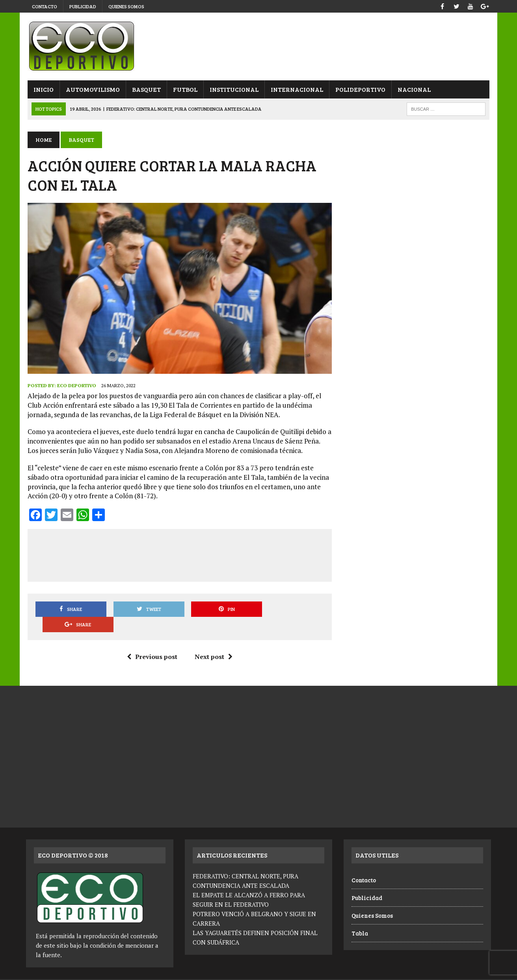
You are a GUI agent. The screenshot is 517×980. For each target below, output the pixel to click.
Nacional (413, 89)
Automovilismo (91, 89)
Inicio (42, 89)
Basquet (145, 89)
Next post (213, 642)
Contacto (45, 6)
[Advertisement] (179, 555)
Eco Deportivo (75, 387)
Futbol (184, 89)
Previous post (151, 642)
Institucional (232, 89)
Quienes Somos (126, 6)
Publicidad (83, 6)
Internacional (295, 89)
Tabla (360, 919)
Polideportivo (359, 89)
